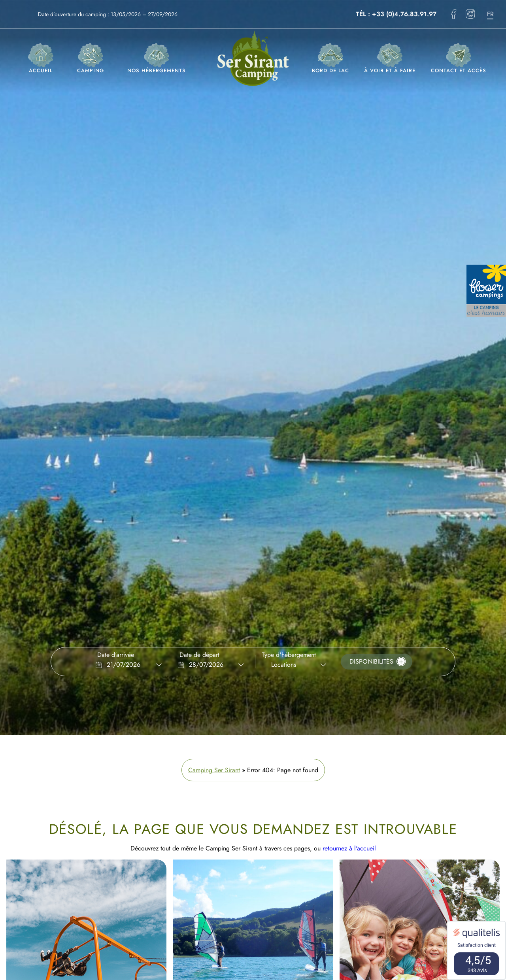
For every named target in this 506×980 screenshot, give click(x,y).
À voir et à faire (390, 59)
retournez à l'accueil (349, 848)
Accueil (41, 59)
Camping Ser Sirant (214, 770)
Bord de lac (330, 59)
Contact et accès (459, 59)
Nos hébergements (157, 59)
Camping (91, 59)
